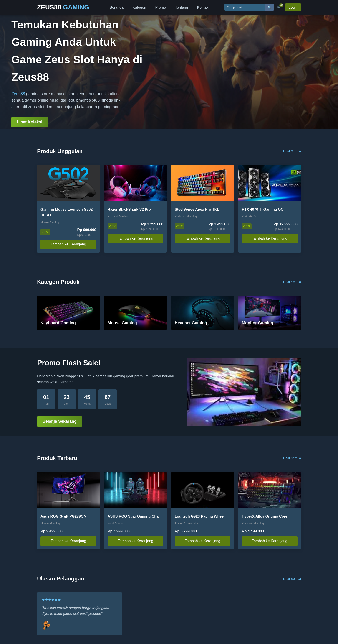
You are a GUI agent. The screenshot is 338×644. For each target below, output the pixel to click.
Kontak (203, 7)
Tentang (182, 7)
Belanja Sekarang (60, 421)
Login (293, 7)
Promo (160, 7)
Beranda (117, 7)
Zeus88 (18, 94)
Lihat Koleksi (30, 122)
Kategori (139, 7)
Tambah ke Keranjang (68, 244)
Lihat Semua (292, 151)
